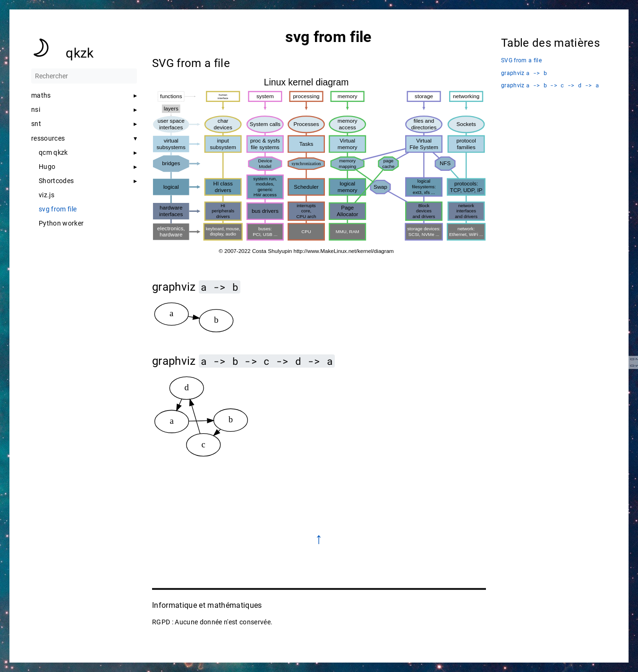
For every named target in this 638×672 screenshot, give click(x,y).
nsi (36, 109)
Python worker (61, 223)
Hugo (47, 167)
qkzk (80, 53)
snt (36, 124)
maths (41, 95)
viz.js (47, 195)
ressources (48, 138)
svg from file (58, 209)
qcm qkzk (53, 152)
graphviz (524, 73)
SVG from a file (521, 61)
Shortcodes (56, 181)
